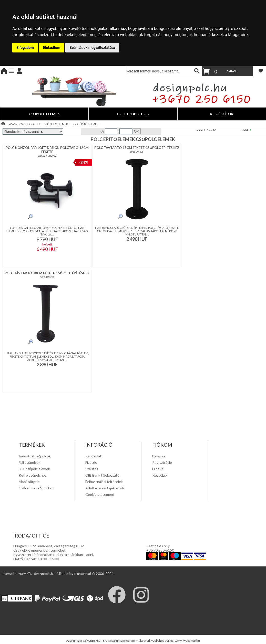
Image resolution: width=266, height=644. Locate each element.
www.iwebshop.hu (187, 641)
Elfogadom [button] (25, 48)
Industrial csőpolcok (35, 456)
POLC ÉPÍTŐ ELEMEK (85, 124)
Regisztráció (162, 462)
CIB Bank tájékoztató (102, 475)
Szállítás (92, 469)
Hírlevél (158, 469)
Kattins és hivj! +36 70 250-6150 (160, 548)
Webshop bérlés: (163, 641)
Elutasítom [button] (52, 48)
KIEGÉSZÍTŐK (222, 114)
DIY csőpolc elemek (34, 469)
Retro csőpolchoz (33, 475)
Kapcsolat (93, 456)
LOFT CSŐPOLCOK (133, 114)
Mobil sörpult (29, 482)
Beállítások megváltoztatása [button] (92, 48)
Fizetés (91, 462)
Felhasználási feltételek (104, 482)
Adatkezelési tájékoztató (105, 488)
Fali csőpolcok (30, 462)
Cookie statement (100, 494)
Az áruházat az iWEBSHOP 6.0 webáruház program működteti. (109, 641)
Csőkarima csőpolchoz (36, 488)
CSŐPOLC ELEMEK (44, 114)
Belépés (159, 456)
